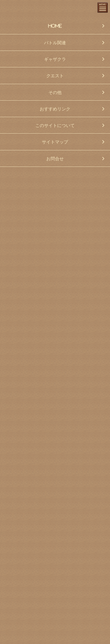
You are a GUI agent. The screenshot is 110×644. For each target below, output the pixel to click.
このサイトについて (55, 125)
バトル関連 (55, 43)
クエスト (55, 76)
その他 (55, 92)
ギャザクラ (55, 59)
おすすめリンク (55, 109)
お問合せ (55, 159)
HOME (55, 26)
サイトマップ (55, 142)
